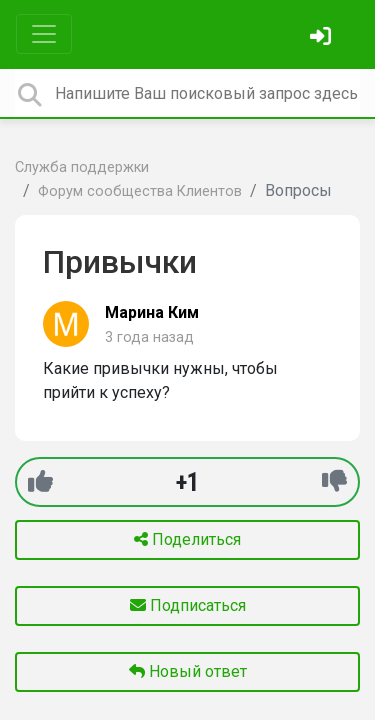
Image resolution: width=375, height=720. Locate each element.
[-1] (334, 481)
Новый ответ (188, 671)
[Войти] (323, 38)
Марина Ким (152, 312)
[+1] (40, 481)
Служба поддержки (82, 167)
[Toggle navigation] (44, 34)
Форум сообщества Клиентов (140, 191)
